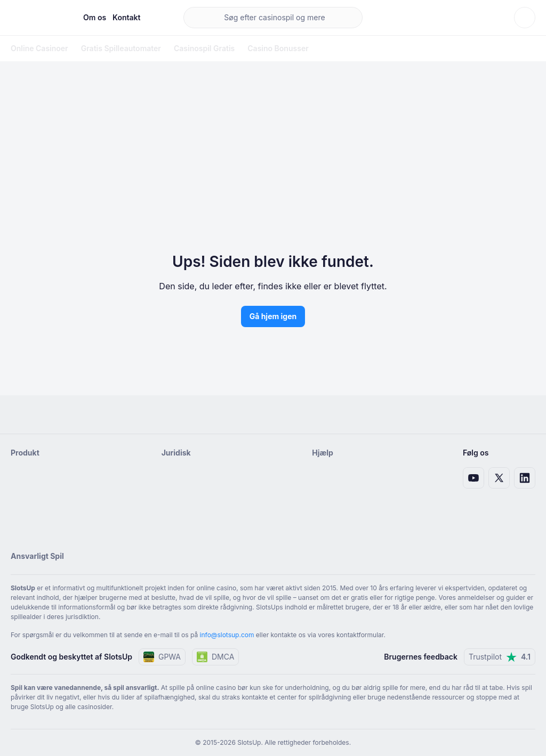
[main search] (273, 18)
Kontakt (126, 17)
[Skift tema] (525, 18)
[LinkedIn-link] (525, 478)
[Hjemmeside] (38, 18)
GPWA (162, 657)
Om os (95, 17)
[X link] (499, 478)
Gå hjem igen (273, 316)
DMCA (215, 657)
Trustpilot (500, 657)
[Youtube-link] (473, 478)
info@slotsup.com (227, 635)
